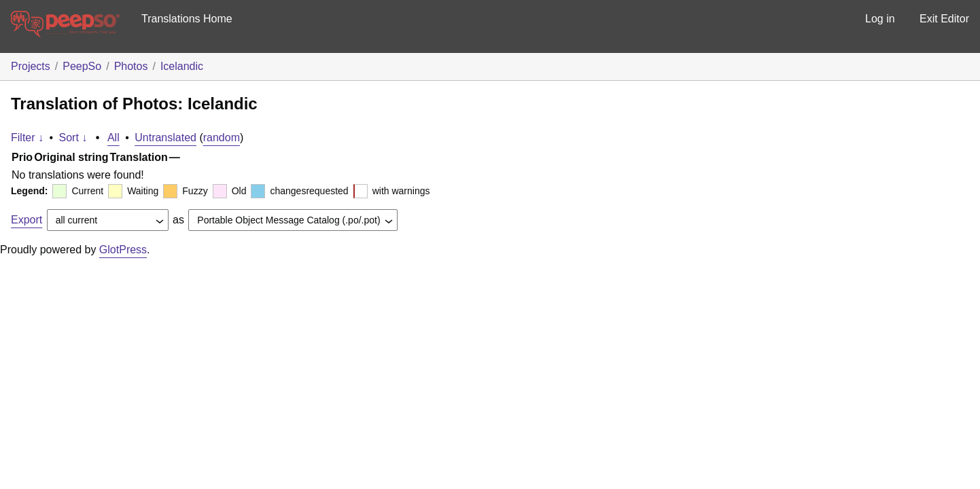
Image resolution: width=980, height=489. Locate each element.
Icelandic (182, 66)
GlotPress (123, 250)
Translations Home (187, 19)
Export (27, 220)
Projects (31, 66)
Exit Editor (944, 19)
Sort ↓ (73, 138)
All (113, 138)
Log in (880, 19)
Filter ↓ (27, 138)
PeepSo (82, 66)
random (222, 138)
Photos (131, 66)
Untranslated (165, 138)
